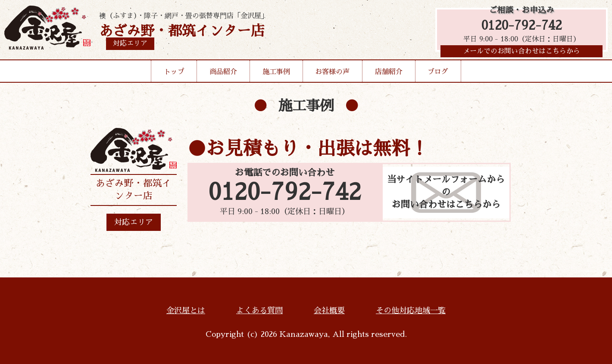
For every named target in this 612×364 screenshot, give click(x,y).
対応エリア (134, 222)
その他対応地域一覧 (411, 311)
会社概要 (329, 311)
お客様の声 (332, 75)
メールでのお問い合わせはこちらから (521, 54)
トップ (174, 75)
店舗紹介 (389, 75)
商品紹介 (223, 75)
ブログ (438, 75)
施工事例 (276, 75)
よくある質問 (259, 311)
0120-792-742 (522, 27)
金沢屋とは (186, 311)
